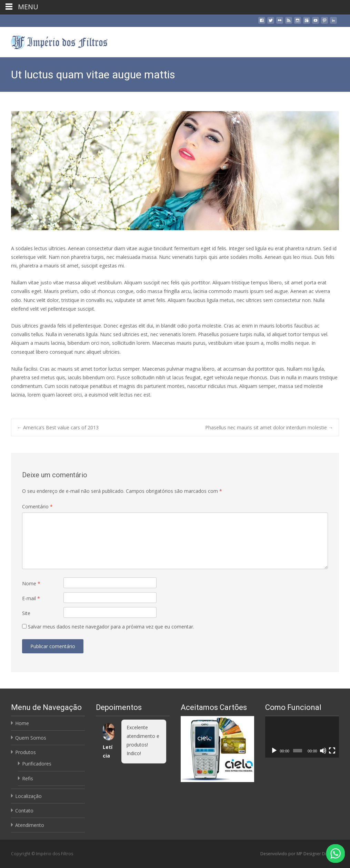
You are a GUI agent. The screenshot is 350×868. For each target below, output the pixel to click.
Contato (24, 811)
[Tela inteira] (332, 751)
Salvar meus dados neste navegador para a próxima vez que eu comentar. (111, 627)
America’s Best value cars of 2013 (58, 427)
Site (26, 613)
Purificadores (37, 764)
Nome (31, 583)
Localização (28, 796)
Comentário (37, 506)
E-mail (31, 598)
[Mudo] (323, 751)
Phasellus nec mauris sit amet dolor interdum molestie (269, 427)
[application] (302, 737)
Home (22, 723)
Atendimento (30, 825)
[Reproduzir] (274, 751)
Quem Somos (31, 738)
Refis (28, 778)
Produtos (26, 752)
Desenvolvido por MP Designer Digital (298, 854)
